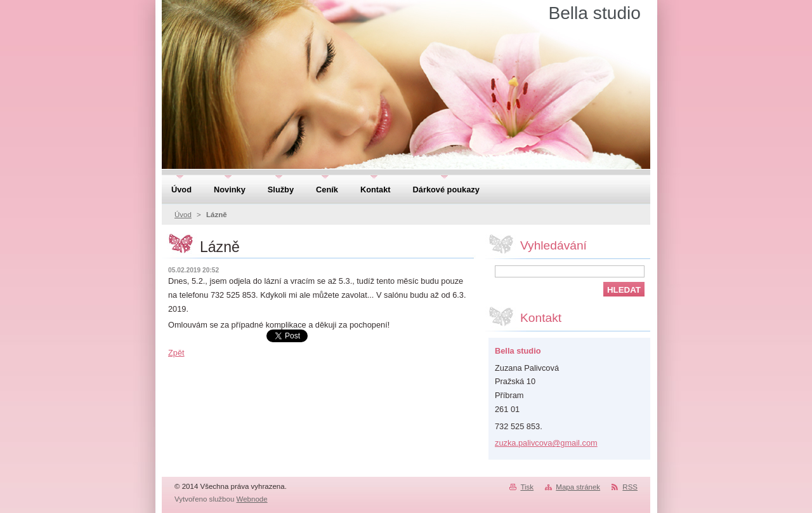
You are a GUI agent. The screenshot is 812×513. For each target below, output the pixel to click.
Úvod (183, 215)
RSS (630, 487)
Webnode (252, 499)
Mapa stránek (578, 487)
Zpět (176, 353)
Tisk (527, 487)
